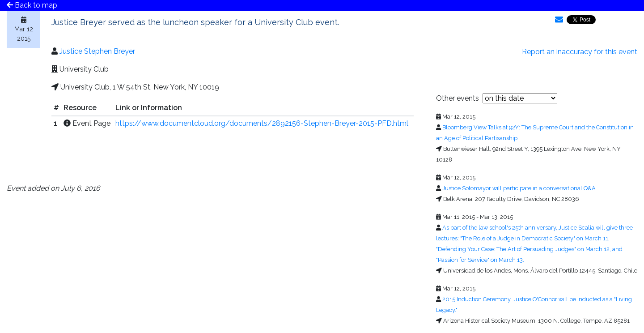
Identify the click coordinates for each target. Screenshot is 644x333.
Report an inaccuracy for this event (580, 52)
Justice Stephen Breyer (97, 51)
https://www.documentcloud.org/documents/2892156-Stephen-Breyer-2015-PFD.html (262, 123)
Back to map (32, 5)
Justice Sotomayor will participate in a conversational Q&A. (520, 188)
